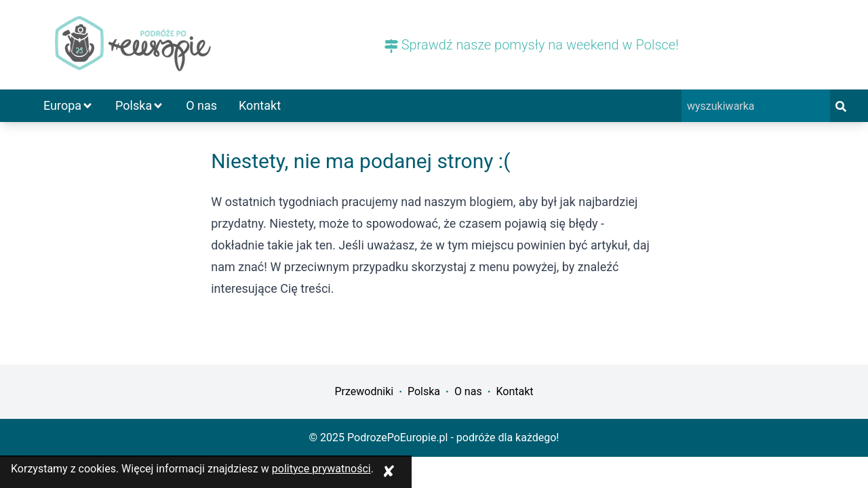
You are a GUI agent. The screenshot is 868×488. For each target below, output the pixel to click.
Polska (140, 105)
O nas (201, 105)
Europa (68, 105)
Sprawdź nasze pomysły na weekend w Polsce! (532, 45)
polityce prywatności (321, 469)
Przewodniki (364, 391)
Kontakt (260, 105)
